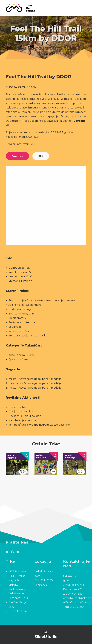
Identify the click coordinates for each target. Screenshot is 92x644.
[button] (85, 8)
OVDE (32, 144)
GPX (41, 156)
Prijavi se (17, 156)
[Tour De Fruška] (20, 8)
